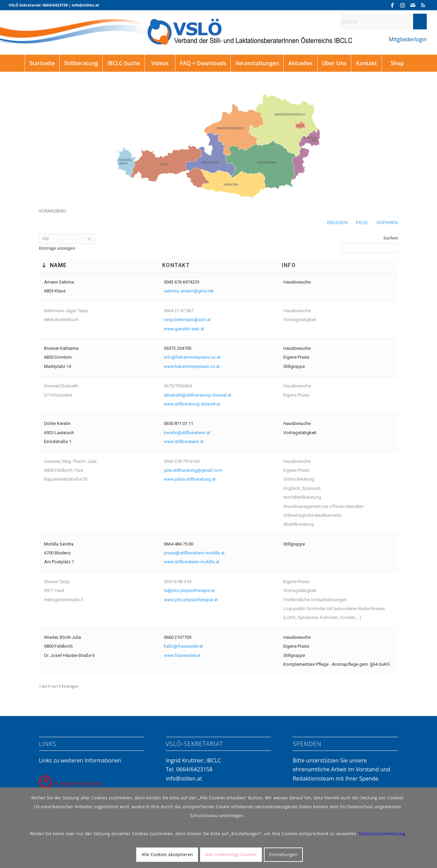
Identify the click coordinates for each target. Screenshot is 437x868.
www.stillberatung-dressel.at (192, 404)
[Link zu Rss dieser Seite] (423, 5)
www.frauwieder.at (182, 655)
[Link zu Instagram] (402, 5)
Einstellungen (283, 855)
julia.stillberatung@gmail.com (193, 470)
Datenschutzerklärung (382, 834)
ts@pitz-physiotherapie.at (189, 590)
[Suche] (383, 22)
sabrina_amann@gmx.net (189, 291)
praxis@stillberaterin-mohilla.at (194, 553)
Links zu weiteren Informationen (80, 760)
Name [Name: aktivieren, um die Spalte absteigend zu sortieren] (58, 265)
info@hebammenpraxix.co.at (192, 357)
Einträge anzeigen (67, 242)
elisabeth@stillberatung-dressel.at (198, 395)
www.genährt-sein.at (184, 329)
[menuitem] (42, 63)
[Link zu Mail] (413, 5)
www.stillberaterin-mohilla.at (192, 562)
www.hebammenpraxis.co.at (192, 366)
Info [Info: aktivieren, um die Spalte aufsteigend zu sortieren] (289, 265)
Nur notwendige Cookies (231, 855)
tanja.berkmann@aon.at (187, 320)
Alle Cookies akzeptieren (167, 855)
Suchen (369, 244)
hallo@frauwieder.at (184, 646)
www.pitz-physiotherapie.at (191, 600)
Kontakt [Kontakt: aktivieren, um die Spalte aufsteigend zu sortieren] (176, 265)
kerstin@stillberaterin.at (187, 433)
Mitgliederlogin (408, 39)
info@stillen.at (184, 779)
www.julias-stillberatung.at (190, 479)
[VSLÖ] (218, 38)
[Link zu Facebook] (392, 5)
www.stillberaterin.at (184, 442)
